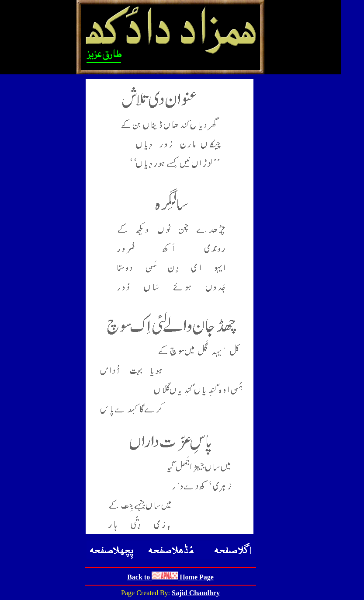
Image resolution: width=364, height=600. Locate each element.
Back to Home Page (170, 577)
